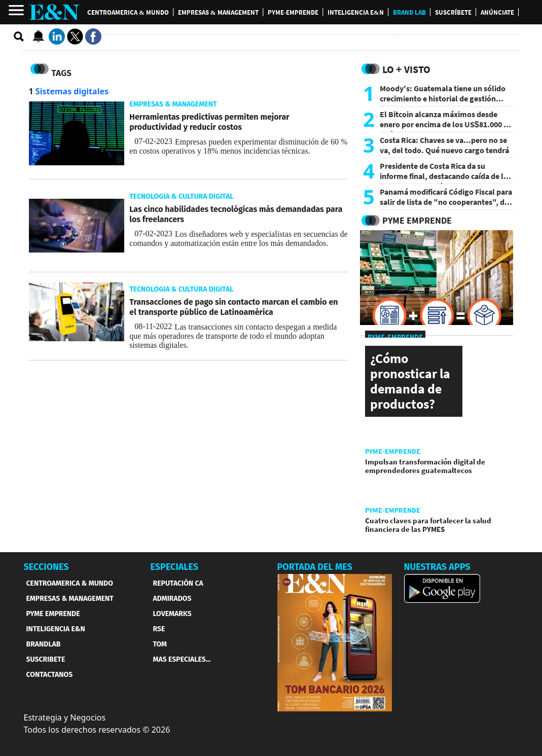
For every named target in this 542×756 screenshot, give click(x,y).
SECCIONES (46, 567)
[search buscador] (19, 37)
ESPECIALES (175, 567)
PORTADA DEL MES (315, 567)
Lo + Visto (406, 69)
